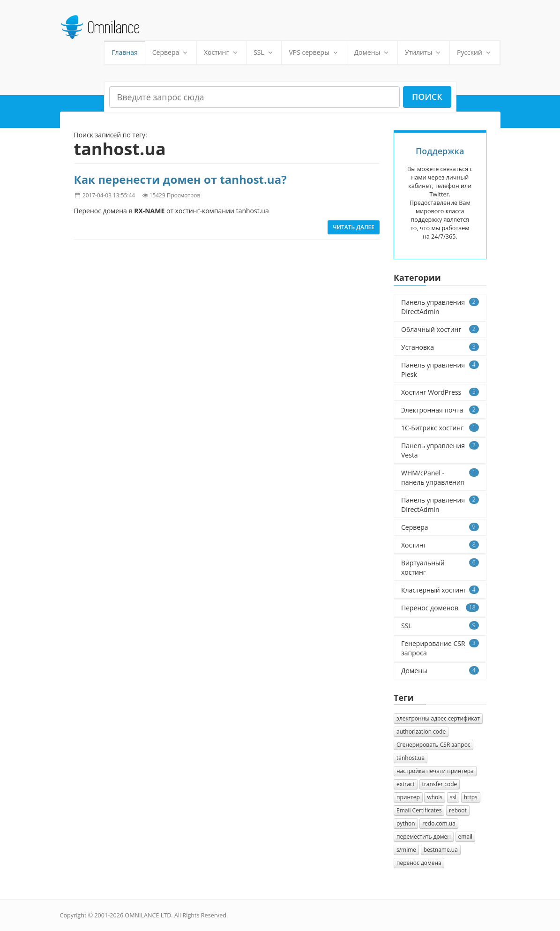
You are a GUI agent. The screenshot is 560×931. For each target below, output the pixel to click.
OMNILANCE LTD (148, 915)
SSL (264, 52)
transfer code (440, 784)
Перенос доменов (440, 608)
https (471, 797)
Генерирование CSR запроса (440, 648)
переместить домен (424, 837)
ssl (453, 797)
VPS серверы (314, 52)
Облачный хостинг (440, 329)
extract (406, 784)
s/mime (406, 850)
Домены (372, 52)
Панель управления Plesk (440, 370)
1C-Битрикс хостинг (440, 428)
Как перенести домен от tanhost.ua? (180, 179)
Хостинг (221, 52)
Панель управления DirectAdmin (440, 307)
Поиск (427, 97)
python (406, 823)
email (466, 837)
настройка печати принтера (435, 771)
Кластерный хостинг (440, 590)
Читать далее (354, 227)
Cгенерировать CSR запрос (433, 745)
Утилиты (424, 52)
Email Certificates (419, 810)
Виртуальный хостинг (440, 567)
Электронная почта (440, 410)
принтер (408, 797)
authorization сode (421, 732)
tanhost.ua (411, 758)
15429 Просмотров (175, 195)
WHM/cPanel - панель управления (440, 477)
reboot (458, 810)
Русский (475, 52)
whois (435, 797)
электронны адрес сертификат (438, 718)
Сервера (171, 52)
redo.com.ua (439, 823)
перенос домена (419, 863)
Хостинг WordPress (440, 392)
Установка (440, 347)
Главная (125, 52)
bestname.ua (441, 850)
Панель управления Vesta (440, 450)
